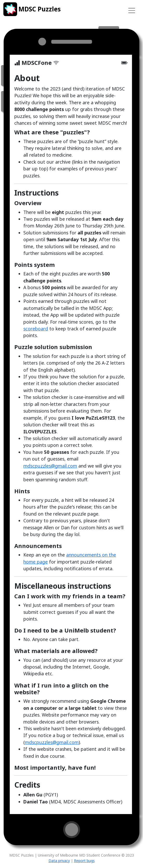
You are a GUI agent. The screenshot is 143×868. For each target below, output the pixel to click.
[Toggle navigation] (131, 10)
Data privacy (59, 861)
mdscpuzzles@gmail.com (50, 466)
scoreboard (36, 329)
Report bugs (84, 861)
